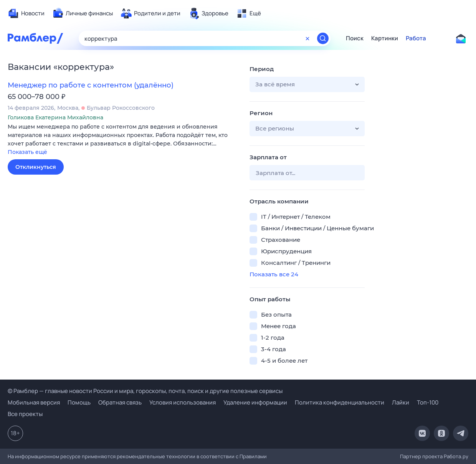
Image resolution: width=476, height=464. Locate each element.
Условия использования (183, 402)
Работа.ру (456, 456)
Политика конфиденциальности (340, 402)
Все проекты (25, 414)
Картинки (385, 38)
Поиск (355, 38)
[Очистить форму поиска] (307, 38)
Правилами (253, 456)
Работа (416, 38)
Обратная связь (120, 402)
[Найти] (323, 38)
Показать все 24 (274, 274)
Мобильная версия (34, 402)
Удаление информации (255, 402)
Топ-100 (428, 402)
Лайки (401, 402)
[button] (123, 140)
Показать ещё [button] (27, 152)
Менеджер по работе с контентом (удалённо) (91, 85)
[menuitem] (26, 13)
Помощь (79, 402)
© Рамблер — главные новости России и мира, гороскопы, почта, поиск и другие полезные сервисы (145, 391)
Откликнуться (36, 167)
